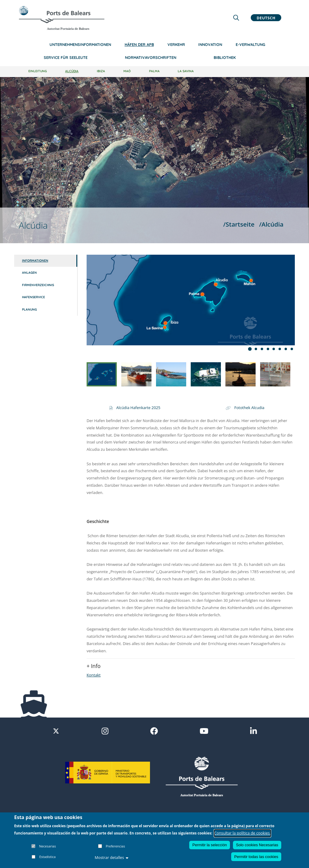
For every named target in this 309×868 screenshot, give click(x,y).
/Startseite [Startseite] (239, 224)
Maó (127, 71)
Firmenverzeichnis (38, 285)
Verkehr (176, 44)
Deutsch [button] (266, 18)
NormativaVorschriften (151, 57)
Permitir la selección (210, 845)
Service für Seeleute (66, 57)
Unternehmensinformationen (80, 44)
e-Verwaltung (250, 44)
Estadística (47, 857)
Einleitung (38, 71)
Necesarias (47, 846)
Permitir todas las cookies (256, 857)
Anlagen (29, 273)
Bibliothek (225, 57)
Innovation (210, 44)
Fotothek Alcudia (250, 408)
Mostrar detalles (112, 857)
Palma (154, 71)
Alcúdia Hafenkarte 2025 (138, 408)
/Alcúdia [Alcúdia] (271, 224)
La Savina (186, 71)
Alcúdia (72, 71)
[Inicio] (62, 18)
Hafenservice (33, 297)
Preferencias (115, 846)
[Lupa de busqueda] (236, 18)
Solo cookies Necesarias (257, 845)
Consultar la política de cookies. (243, 833)
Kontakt (94, 675)
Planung (29, 310)
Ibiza (101, 71)
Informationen (35, 261)
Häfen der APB (139, 44)
